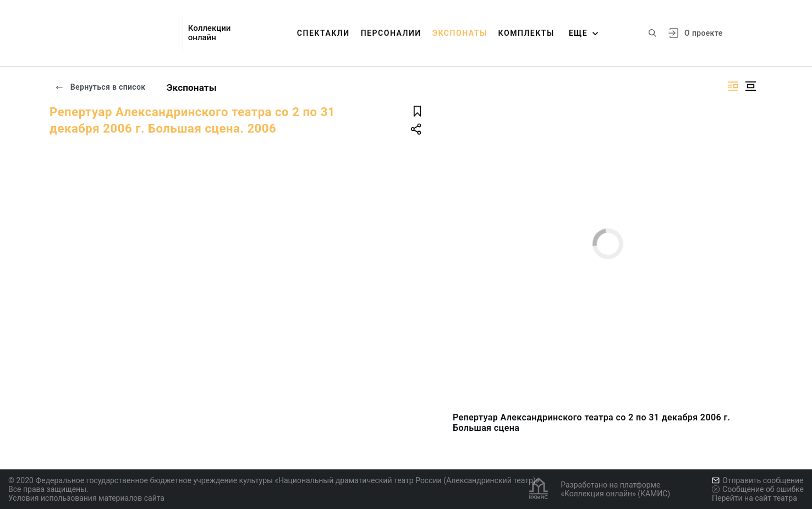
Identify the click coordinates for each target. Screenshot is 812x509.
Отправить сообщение (758, 480)
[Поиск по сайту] (652, 33)
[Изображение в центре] (750, 86)
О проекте (703, 33)
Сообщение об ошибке (758, 489)
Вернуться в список (100, 87)
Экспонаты (460, 33)
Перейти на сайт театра (755, 498)
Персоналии (391, 33)
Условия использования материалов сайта (86, 498)
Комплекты (526, 33)
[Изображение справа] (733, 86)
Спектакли (323, 33)
